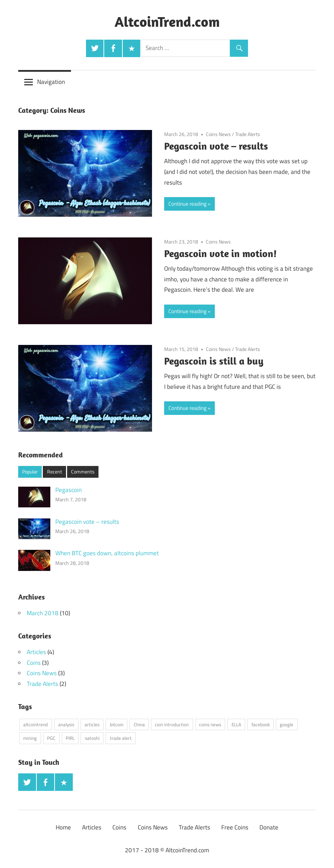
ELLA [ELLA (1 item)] (236, 724)
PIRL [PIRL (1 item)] (70, 738)
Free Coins (235, 827)
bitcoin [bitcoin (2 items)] (117, 724)
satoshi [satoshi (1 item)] (92, 738)
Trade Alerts (248, 134)
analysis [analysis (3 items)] (66, 724)
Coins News (218, 134)
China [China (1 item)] (139, 724)
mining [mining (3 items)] (30, 738)
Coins (34, 663)
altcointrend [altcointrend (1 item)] (36, 724)
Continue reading (188, 204)
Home (63, 827)
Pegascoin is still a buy (214, 361)
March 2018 (43, 613)
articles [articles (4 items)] (92, 724)
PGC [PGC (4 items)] (51, 738)
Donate (269, 827)
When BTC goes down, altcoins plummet (107, 553)
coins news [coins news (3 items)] (210, 724)
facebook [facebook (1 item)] (261, 724)
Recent (55, 471)
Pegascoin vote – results (216, 146)
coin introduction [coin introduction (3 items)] (172, 724)
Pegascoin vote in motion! (221, 253)
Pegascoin (69, 490)
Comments (83, 471)
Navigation (51, 82)
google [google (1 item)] (287, 724)
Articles (36, 652)
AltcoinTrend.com (167, 21)
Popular (30, 471)
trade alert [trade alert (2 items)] (121, 738)
